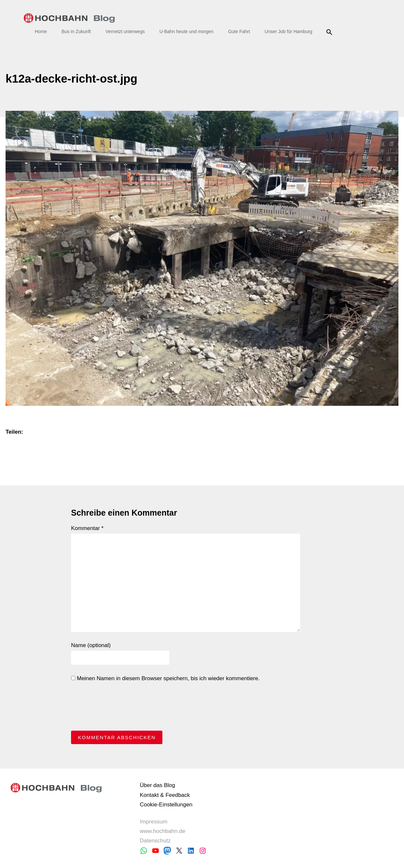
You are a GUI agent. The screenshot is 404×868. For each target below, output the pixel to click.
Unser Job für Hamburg (288, 31)
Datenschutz (155, 841)
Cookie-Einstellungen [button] (166, 805)
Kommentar (87, 528)
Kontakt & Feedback (165, 795)
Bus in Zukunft (76, 31)
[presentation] (121, 708)
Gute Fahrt (239, 31)
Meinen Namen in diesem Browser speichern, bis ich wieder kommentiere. (165, 678)
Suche (331, 32)
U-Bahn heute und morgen (186, 31)
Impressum (154, 822)
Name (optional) (91, 645)
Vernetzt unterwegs (125, 31)
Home (41, 31)
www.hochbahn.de (163, 831)
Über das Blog (157, 785)
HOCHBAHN (69, 18)
